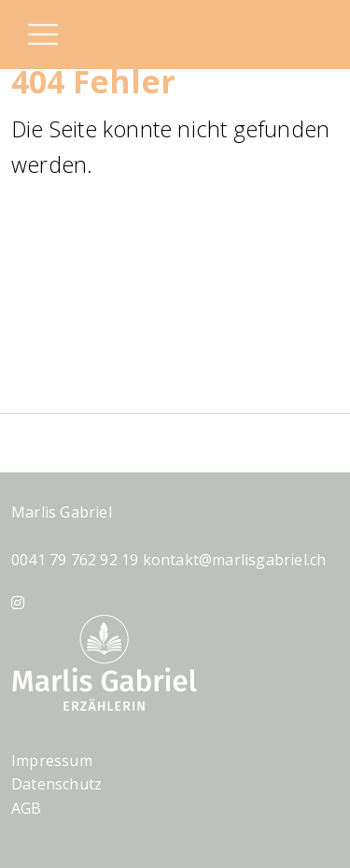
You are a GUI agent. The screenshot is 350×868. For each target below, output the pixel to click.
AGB (27, 808)
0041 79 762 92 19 (75, 560)
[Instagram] (18, 603)
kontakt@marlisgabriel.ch (235, 560)
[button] (42, 36)
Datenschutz (56, 784)
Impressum (52, 761)
